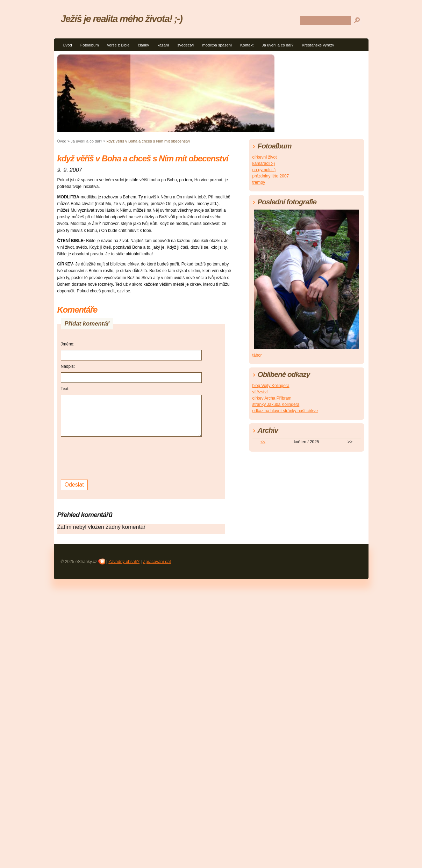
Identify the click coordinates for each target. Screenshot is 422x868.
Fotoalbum (90, 45)
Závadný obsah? (124, 562)
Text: (65, 389)
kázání (163, 45)
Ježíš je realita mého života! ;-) (122, 19)
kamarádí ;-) (264, 163)
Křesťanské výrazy (318, 45)
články (144, 45)
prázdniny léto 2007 (271, 176)
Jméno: (68, 344)
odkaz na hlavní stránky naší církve (285, 411)
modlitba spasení (217, 45)
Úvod (67, 45)
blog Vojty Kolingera (271, 386)
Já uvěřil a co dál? (278, 45)
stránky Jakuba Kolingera (276, 404)
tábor (257, 355)
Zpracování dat (157, 562)
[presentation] (114, 457)
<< (263, 442)
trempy (259, 182)
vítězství (260, 392)
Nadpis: (68, 366)
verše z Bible (118, 45)
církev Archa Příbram (272, 398)
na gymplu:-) (264, 170)
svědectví (185, 45)
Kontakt (247, 45)
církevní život (265, 157)
